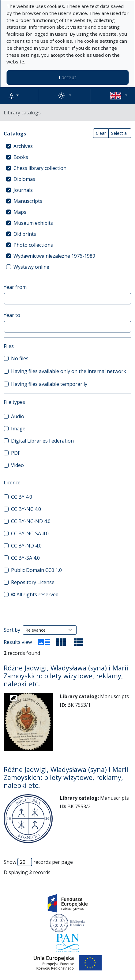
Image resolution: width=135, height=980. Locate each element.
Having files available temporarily (49, 384)
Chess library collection (40, 168)
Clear (101, 133)
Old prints (25, 234)
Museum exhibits (33, 223)
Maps (20, 212)
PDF (16, 453)
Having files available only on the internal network (69, 371)
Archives (23, 146)
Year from (15, 287)
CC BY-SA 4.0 (25, 558)
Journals (23, 190)
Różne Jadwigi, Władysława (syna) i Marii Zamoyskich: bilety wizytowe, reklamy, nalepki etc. (66, 676)
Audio (18, 416)
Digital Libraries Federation (42, 441)
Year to (12, 315)
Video (17, 465)
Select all (120, 133)
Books (21, 157)
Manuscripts (28, 201)
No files (20, 358)
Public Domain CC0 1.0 (36, 570)
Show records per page (38, 862)
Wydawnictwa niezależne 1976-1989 (54, 256)
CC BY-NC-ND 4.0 (31, 521)
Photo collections (33, 245)
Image (18, 429)
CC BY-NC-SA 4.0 (30, 533)
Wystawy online (31, 267)
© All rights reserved (35, 594)
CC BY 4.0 (22, 497)
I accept (67, 77)
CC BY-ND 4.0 (26, 546)
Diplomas (24, 179)
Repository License (33, 582)
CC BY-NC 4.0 (26, 509)
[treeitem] (67, 146)
